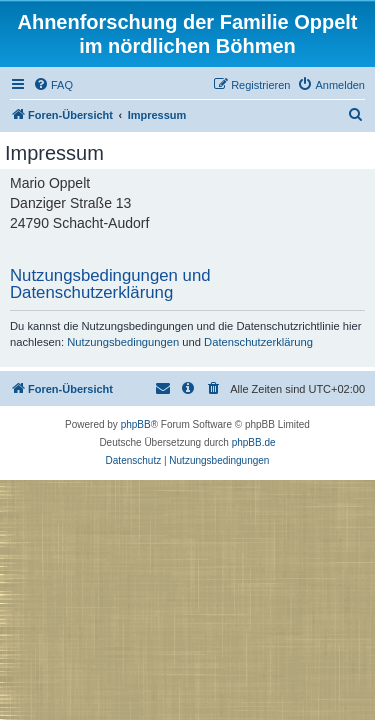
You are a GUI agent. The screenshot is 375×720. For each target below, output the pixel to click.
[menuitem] (53, 85)
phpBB (136, 424)
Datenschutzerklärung (258, 342)
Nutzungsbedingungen (123, 342)
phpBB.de (254, 442)
